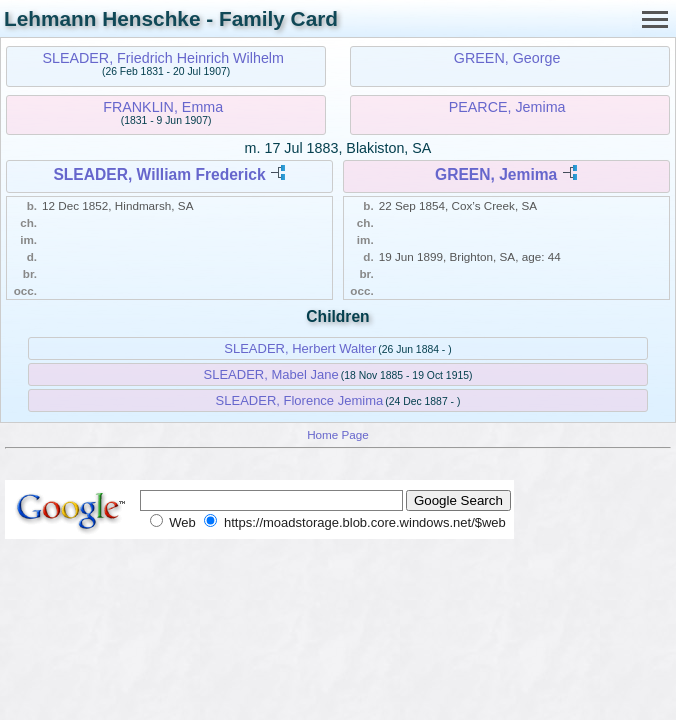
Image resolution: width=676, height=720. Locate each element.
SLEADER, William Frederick (159, 174)
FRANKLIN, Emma (163, 107)
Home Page (338, 434)
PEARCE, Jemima (507, 107)
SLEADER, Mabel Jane (271, 374)
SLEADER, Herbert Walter (300, 348)
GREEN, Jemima (496, 174)
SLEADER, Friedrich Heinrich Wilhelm (163, 58)
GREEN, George (507, 58)
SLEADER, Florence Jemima (300, 400)
